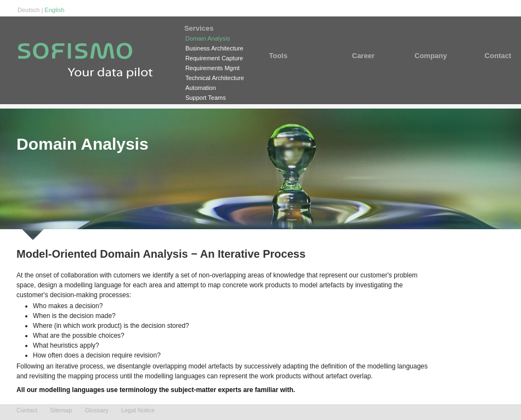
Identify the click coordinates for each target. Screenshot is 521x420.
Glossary (96, 410)
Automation (201, 88)
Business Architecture (214, 48)
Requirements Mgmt (213, 68)
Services (215, 28)
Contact (491, 56)
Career (367, 56)
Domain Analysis (208, 38)
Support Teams (206, 98)
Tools (293, 56)
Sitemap (61, 410)
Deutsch (29, 10)
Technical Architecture (215, 78)
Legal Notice (138, 410)
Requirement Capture (214, 58)
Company (431, 56)
